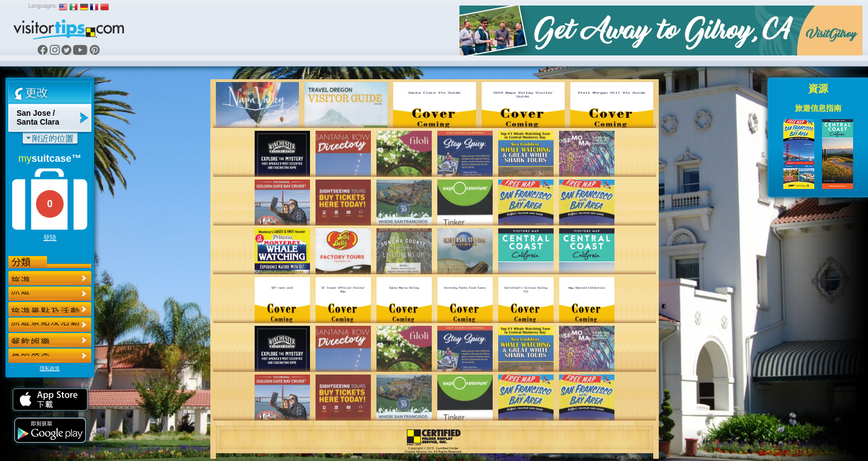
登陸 (50, 238)
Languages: (43, 6)
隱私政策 (50, 368)
